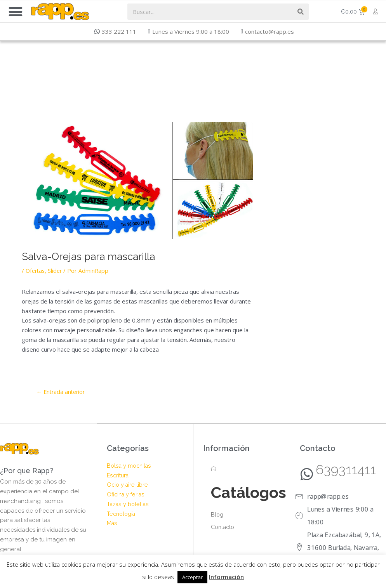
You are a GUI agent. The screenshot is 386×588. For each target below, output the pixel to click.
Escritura (119, 475)
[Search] (301, 12)
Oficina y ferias (127, 495)
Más (112, 524)
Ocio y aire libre (128, 485)
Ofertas (36, 271)
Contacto (224, 527)
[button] (16, 11)
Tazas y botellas (129, 504)
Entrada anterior (62, 392)
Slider (57, 271)
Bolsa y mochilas (130, 466)
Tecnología (122, 514)
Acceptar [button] (192, 577)
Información (226, 577)
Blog (217, 515)
